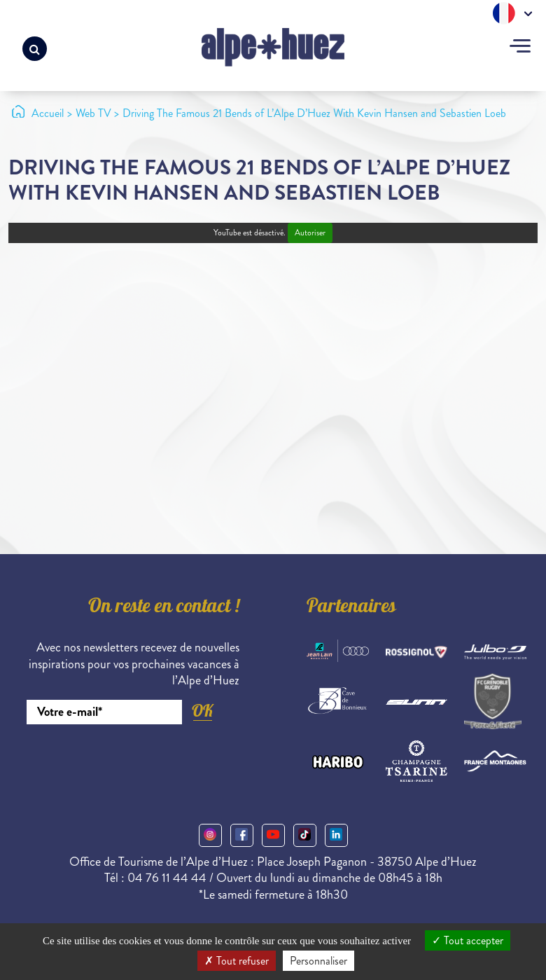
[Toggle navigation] (520, 48)
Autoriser (310, 233)
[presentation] (133, 763)
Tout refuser (237, 961)
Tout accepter (468, 940)
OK (202, 711)
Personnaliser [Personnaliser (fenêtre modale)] (318, 961)
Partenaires (351, 608)
